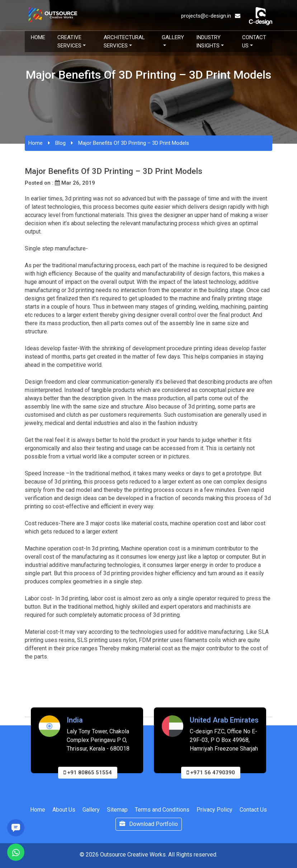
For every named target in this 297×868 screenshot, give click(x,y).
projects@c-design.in (211, 16)
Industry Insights (208, 41)
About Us (64, 810)
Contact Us (254, 41)
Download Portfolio (149, 824)
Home (38, 37)
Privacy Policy (214, 810)
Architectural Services (124, 41)
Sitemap (117, 810)
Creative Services (69, 41)
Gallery (173, 37)
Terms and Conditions (162, 810)
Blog (60, 143)
